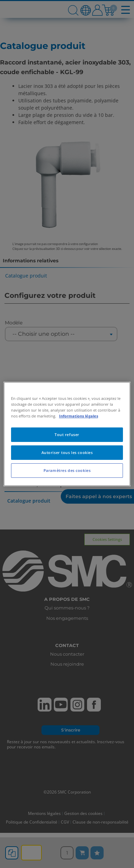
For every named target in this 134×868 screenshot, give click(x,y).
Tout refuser (67, 435)
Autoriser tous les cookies (67, 452)
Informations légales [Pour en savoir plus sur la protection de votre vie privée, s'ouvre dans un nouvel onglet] (79, 416)
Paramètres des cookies (67, 470)
